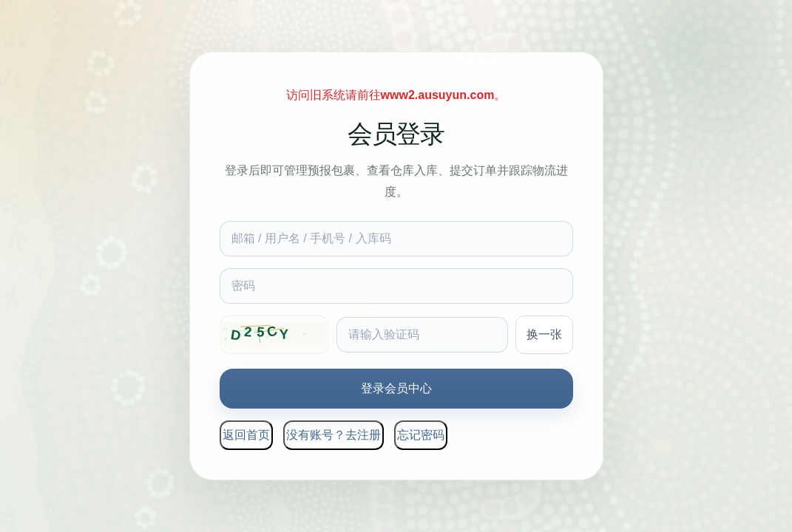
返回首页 (246, 435)
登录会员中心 (396, 388)
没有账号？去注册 (334, 435)
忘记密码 (421, 435)
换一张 (544, 334)
